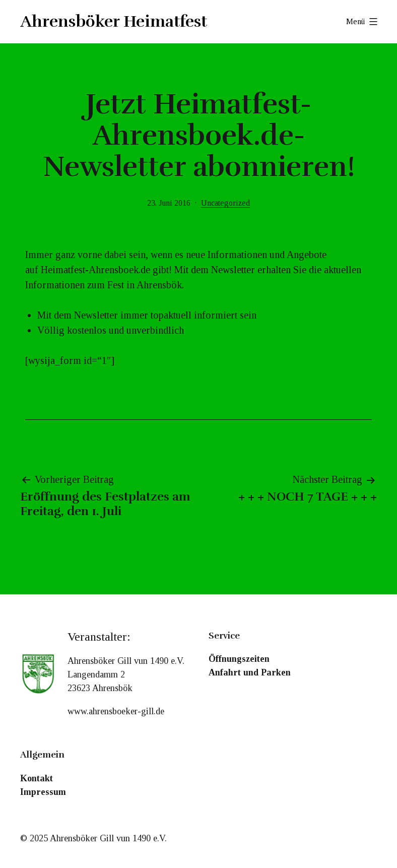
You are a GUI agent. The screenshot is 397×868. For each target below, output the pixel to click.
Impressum (43, 792)
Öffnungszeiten (239, 659)
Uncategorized (225, 203)
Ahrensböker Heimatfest (114, 21)
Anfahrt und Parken (250, 672)
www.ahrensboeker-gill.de (116, 711)
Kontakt (37, 778)
